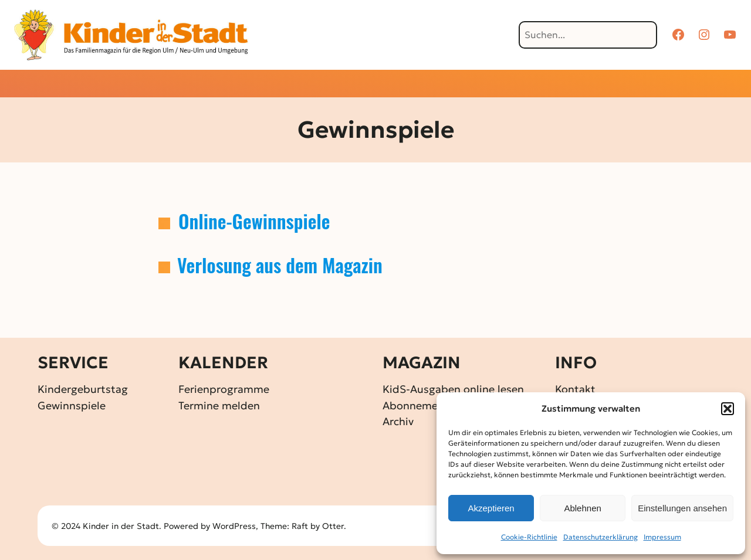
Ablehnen (582, 508)
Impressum (662, 537)
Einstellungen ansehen (682, 508)
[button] (728, 409)
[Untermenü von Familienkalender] (423, 85)
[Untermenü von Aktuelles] (300, 85)
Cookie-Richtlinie (529, 537)
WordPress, (236, 526)
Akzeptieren (491, 508)
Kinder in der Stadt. (122, 526)
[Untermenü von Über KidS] (505, 85)
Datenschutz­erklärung (601, 537)
